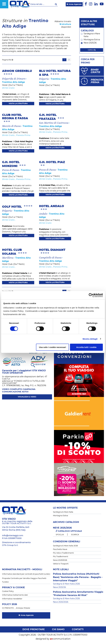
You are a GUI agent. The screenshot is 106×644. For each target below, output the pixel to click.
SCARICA (75, 535)
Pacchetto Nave (60, 549)
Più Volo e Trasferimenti (63, 553)
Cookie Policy (8, 591)
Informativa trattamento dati (15, 595)
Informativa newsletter (12, 599)
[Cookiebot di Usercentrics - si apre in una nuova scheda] (91, 295)
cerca (92, 50)
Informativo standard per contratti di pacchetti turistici (26, 574)
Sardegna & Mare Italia (63, 512)
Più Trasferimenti (61, 557)
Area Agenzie (74, 4)
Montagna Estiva (90, 40)
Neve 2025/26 (89, 43)
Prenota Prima (23, 135)
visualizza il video (27, 397)
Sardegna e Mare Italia (90, 35)
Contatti (78, 629)
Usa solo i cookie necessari (52, 347)
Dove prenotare (34, 629)
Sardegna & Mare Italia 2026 (65, 546)
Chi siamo (58, 629)
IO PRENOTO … (16, 608)
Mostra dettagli (90, 339)
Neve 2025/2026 (60, 560)
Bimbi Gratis (8, 88)
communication (60, 639)
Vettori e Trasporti (61, 564)
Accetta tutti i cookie (86, 347)
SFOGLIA (60, 535)
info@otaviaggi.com (13, 536)
